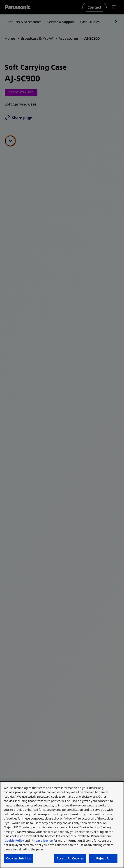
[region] (62, 825)
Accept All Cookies (70, 858)
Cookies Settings (18, 858)
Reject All (103, 858)
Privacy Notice (42, 840)
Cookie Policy (14, 840)
